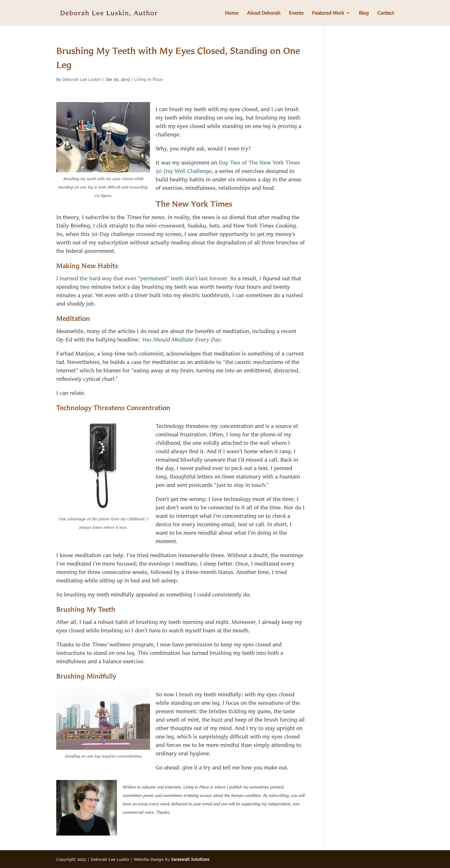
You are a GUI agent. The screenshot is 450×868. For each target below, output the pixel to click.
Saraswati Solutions (190, 859)
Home (232, 13)
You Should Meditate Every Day (181, 339)
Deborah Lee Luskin (82, 79)
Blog (364, 13)
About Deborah (264, 13)
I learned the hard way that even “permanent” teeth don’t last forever (142, 278)
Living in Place (148, 79)
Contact (385, 13)
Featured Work (328, 13)
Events (296, 13)
